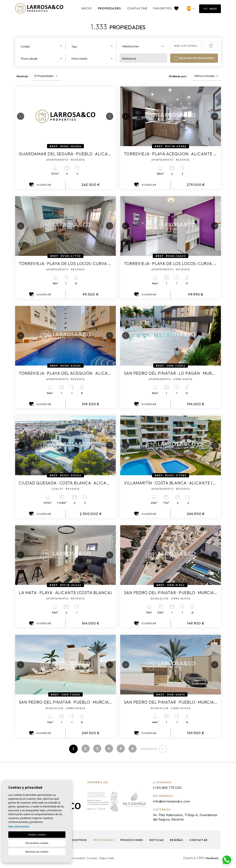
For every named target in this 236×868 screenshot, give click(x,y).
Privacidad (78, 859)
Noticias (157, 841)
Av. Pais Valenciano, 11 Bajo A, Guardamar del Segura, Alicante (182, 818)
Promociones (131, 841)
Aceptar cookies (37, 835)
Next (108, 116)
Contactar (128, 8)
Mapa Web (110, 859)
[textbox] (42, 46)
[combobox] (42, 46)
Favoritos (157, 8)
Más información (19, 826)
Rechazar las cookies (37, 852)
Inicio (77, 8)
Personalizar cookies (37, 843)
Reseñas (177, 841)
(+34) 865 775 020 (169, 788)
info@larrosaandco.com (174, 802)
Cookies (94, 859)
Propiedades (100, 8)
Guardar (40, 185)
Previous (19, 116)
